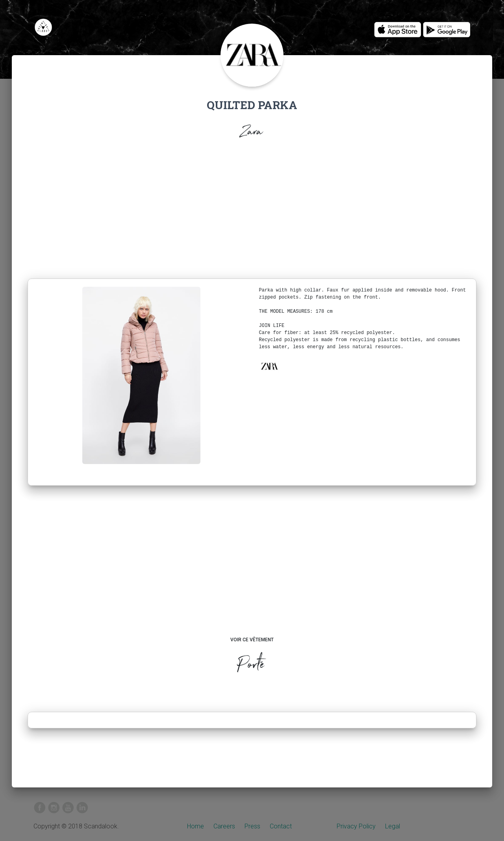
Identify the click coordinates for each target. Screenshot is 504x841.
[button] (269, 366)
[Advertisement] (252, 211)
